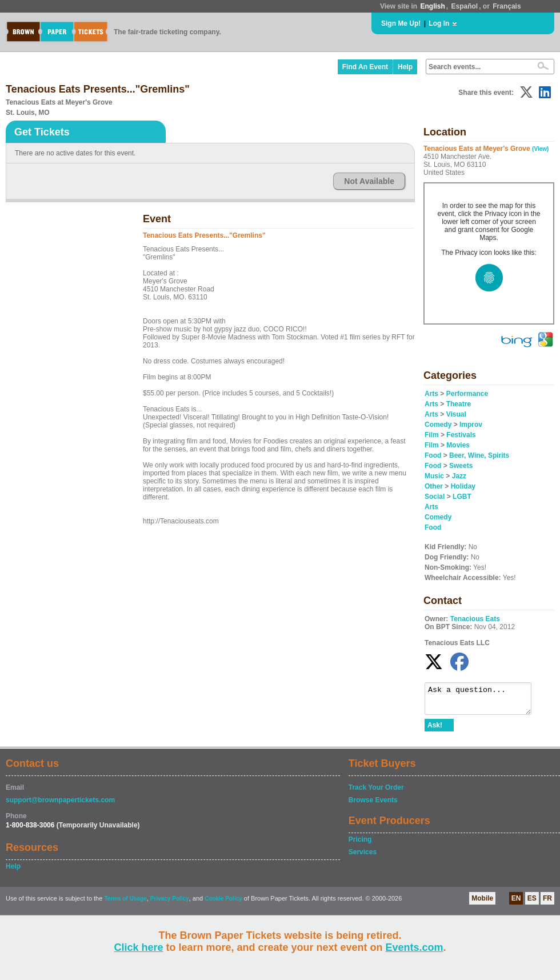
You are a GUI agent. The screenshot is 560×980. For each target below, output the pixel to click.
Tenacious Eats (475, 619)
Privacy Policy (170, 904)
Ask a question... (484, 701)
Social (435, 497)
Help (405, 67)
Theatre (459, 404)
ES (532, 903)
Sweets (461, 466)
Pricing (360, 845)
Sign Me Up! (401, 23)
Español (465, 6)
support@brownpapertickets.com (60, 805)
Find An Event (365, 67)
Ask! (435, 730)
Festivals (461, 435)
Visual (456, 414)
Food (433, 455)
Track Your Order (376, 793)
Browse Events (373, 805)
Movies (458, 445)
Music (434, 476)
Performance (467, 394)
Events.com (415, 947)
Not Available (369, 181)
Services (363, 857)
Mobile (482, 903)
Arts (431, 394)
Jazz (459, 476)
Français (507, 6)
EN (516, 903)
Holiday (463, 486)
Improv (471, 425)
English (432, 6)
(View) (540, 149)
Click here (138, 947)
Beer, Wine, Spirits (479, 455)
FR (547, 903)
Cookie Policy (223, 904)
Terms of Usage (125, 904)
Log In (439, 23)
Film (432, 435)
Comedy (438, 425)
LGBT (462, 497)
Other (434, 486)
